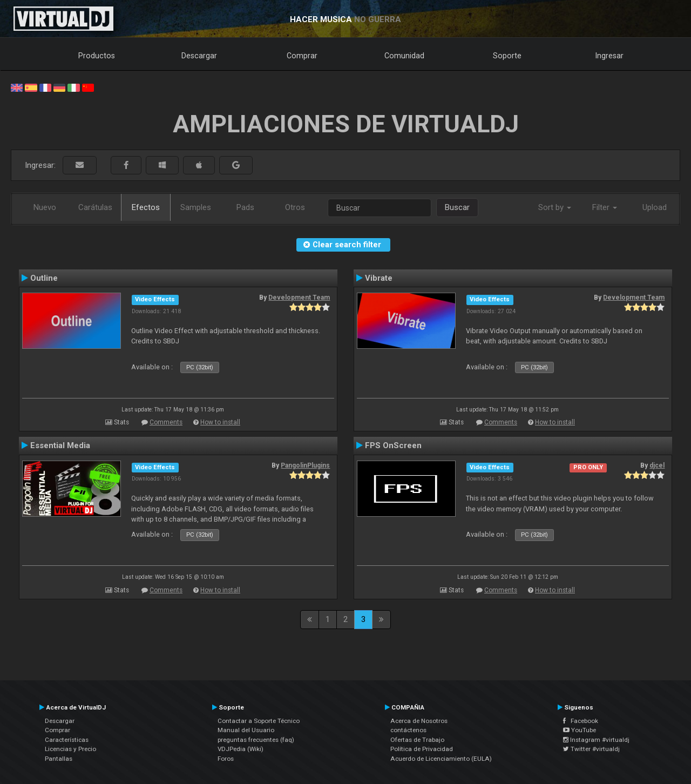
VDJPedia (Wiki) (241, 749)
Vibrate (379, 278)
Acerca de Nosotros (419, 721)
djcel (657, 465)
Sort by (555, 207)
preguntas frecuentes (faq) (256, 740)
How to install (220, 422)
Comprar (302, 56)
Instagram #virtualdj (596, 740)
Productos (97, 56)
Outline (44, 278)
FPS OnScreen (393, 445)
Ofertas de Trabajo (417, 740)
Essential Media (60, 445)
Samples (196, 207)
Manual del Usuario (246, 730)
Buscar (457, 207)
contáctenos (408, 730)
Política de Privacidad (422, 749)
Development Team (299, 298)
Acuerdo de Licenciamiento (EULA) (441, 759)
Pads (245, 207)
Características (67, 740)
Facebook (581, 721)
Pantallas (59, 759)
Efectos (146, 207)
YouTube (580, 730)
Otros (295, 207)
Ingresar (609, 56)
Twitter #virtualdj (591, 749)
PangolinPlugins (305, 465)
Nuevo (45, 207)
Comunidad (404, 56)
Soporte (507, 56)
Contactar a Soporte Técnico (259, 721)
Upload (655, 207)
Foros (226, 759)
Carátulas (95, 207)
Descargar (199, 56)
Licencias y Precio (70, 749)
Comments (166, 422)
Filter (605, 207)
